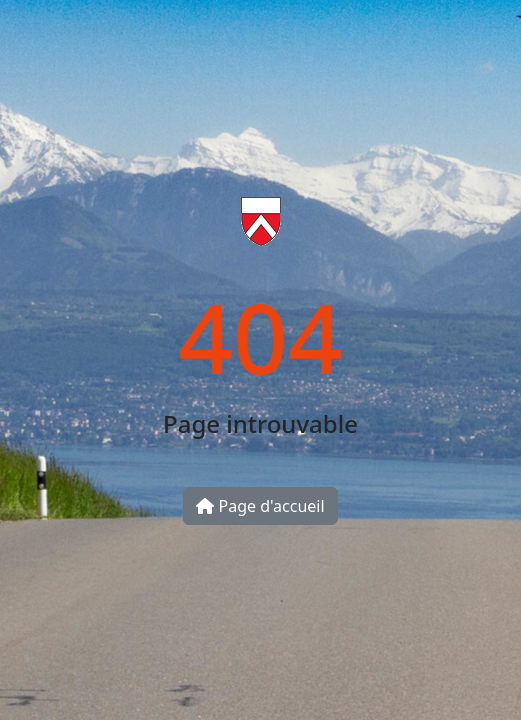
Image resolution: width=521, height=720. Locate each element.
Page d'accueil (260, 506)
